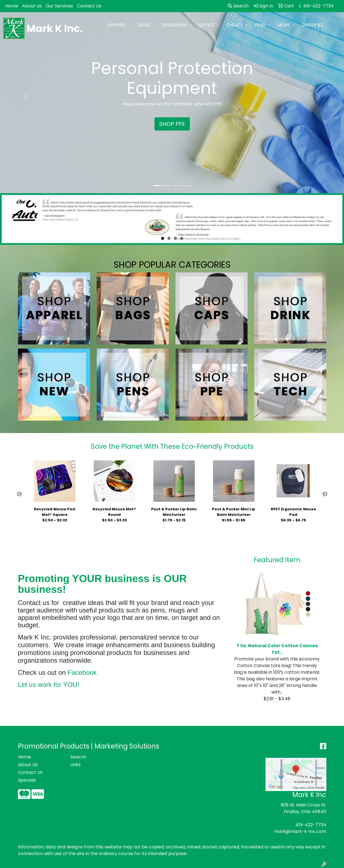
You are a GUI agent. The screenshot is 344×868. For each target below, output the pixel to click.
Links (76, 765)
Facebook (82, 672)
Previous (19, 494)
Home (12, 6)
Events (237, 25)
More (286, 25)
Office (209, 25)
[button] (26, 97)
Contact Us (89, 6)
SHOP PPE (172, 124)
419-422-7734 (311, 825)
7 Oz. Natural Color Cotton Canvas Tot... (277, 649)
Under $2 (313, 25)
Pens (262, 25)
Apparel (119, 25)
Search (238, 6)
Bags (146, 25)
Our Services (59, 6)
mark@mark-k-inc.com (300, 831)
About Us (32, 6)
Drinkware (177, 25)
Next (325, 494)
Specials (27, 780)
